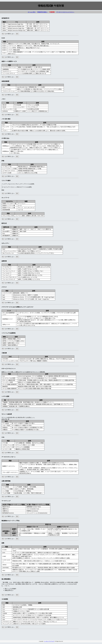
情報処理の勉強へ (42, 12)
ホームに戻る (32, 12)
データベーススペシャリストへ (65, 12)
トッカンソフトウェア (49, 641)
